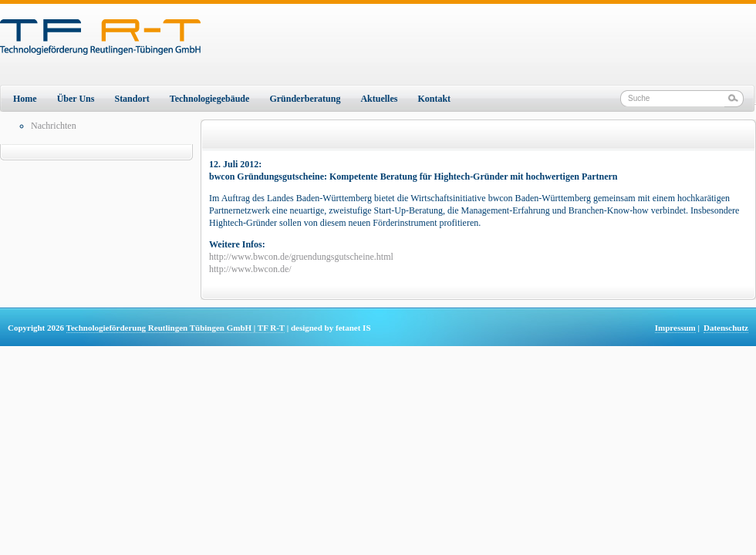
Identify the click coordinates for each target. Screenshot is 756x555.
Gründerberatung (305, 99)
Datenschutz (726, 328)
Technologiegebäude (210, 99)
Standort (132, 99)
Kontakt (434, 99)
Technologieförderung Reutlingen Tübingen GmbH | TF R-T (175, 328)
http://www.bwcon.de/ (250, 269)
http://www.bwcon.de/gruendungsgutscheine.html (301, 257)
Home (25, 99)
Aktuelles (379, 99)
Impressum (675, 328)
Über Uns (76, 99)
